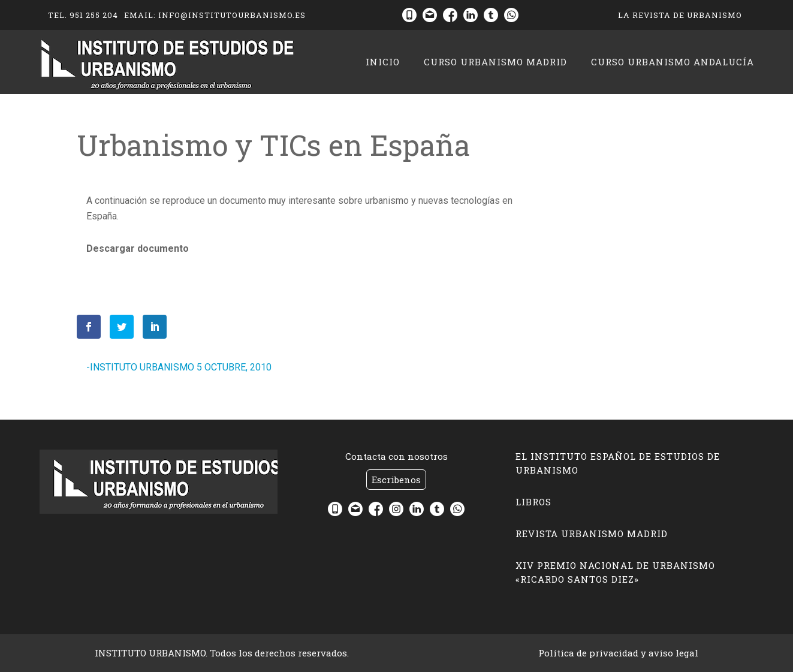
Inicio (383, 62)
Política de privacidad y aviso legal (618, 653)
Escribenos (396, 480)
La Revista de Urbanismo (680, 15)
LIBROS (533, 502)
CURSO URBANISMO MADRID (495, 62)
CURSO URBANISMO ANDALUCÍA (673, 62)
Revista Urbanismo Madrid (592, 534)
